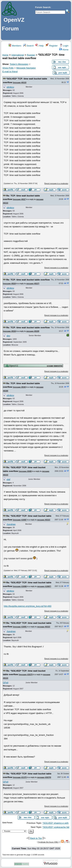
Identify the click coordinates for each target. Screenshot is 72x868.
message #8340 (20, 387)
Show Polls (8, 68)
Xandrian (11, 524)
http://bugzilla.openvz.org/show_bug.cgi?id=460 (28, 606)
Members (15, 46)
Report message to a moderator (56, 184)
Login (64, 46)
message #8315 (20, 83)
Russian (31, 55)
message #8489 (25, 471)
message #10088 (20, 586)
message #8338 (10, 331)
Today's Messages (19, 64)
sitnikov (10, 87)
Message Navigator (26, 68)
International (18, 55)
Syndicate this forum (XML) (48, 842)
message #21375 (20, 777)
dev (8, 336)
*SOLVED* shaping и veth (56, 823)
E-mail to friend (10, 71)
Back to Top (36, 838)
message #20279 (26, 675)
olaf (8, 479)
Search (28, 46)
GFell (6, 683)
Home (64, 50)
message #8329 (10, 284)
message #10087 (20, 520)
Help (40, 46)
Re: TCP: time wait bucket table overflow (28, 280)
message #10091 (20, 627)
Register (52, 46)
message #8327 (20, 199)
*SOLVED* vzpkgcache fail (56, 827)
